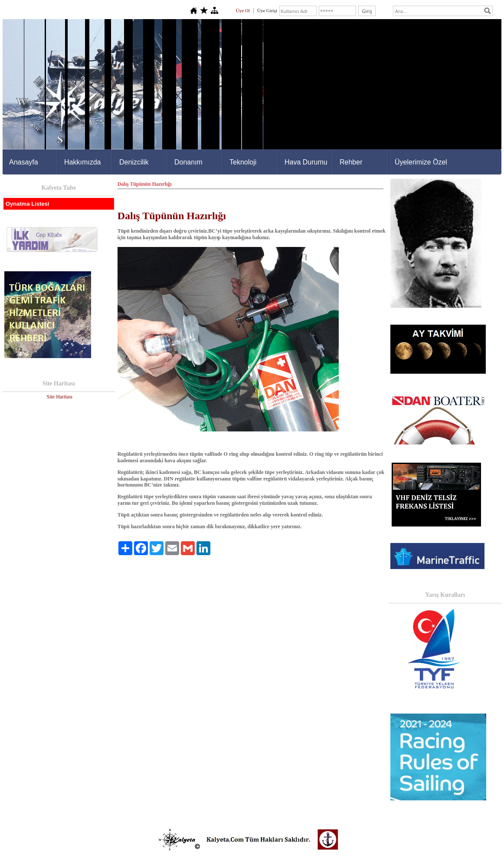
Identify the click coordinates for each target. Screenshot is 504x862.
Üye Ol (243, 10)
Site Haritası (59, 397)
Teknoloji (243, 162)
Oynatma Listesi (27, 204)
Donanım (188, 162)
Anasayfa (24, 162)
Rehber (351, 162)
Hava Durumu (306, 162)
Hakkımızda (82, 162)
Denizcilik (134, 162)
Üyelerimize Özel (421, 162)
